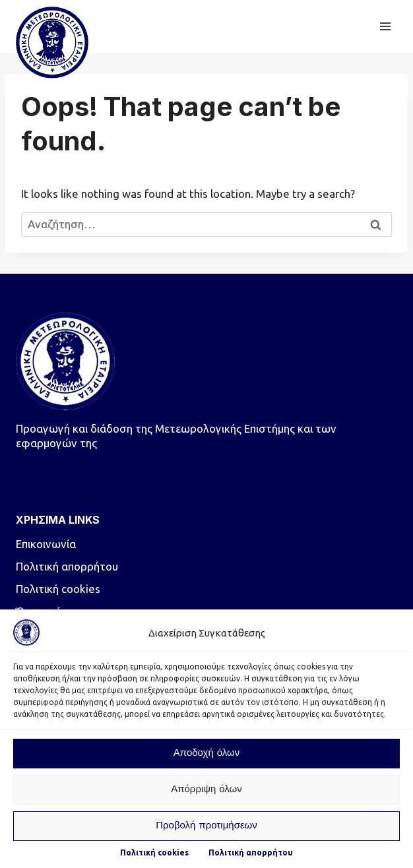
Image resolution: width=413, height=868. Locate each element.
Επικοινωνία (46, 544)
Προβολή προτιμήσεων (206, 826)
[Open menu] (385, 26)
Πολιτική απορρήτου (251, 852)
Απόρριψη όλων (206, 790)
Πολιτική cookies (154, 852)
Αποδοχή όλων (207, 754)
